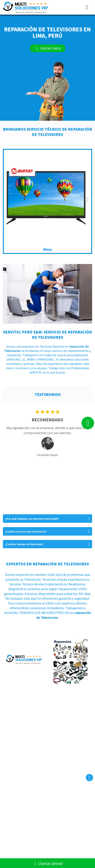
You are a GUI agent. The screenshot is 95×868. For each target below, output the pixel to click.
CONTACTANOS (47, 48)
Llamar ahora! (47, 863)
